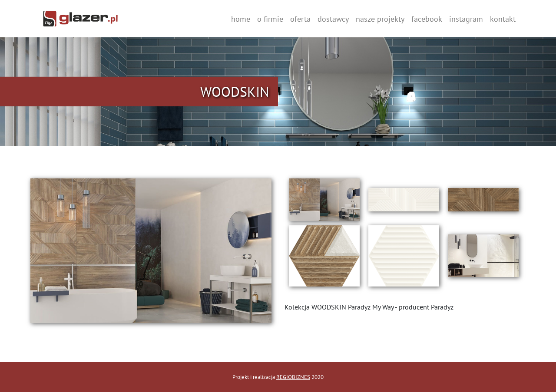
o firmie (270, 19)
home (241, 19)
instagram (466, 19)
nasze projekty (380, 19)
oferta (300, 19)
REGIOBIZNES (293, 377)
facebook (427, 19)
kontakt (503, 19)
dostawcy (333, 19)
